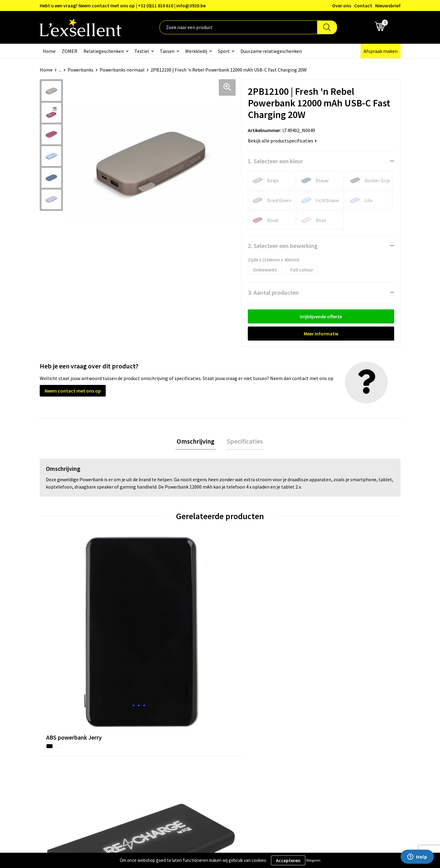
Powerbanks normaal (122, 70)
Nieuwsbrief (388, 6)
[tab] (197, 442)
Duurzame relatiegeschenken (271, 51)
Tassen (167, 51)
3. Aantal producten (273, 292)
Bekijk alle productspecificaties (282, 141)
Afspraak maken (381, 51)
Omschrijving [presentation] (197, 442)
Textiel (142, 51)
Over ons (342, 6)
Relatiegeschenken (104, 51)
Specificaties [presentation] (243, 442)
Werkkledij (196, 51)
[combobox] (238, 27)
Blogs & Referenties (203, 717)
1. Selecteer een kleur (275, 161)
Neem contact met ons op (73, 391)
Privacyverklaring (333, 717)
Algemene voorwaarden (339, 707)
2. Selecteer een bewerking (283, 246)
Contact (363, 6)
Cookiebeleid (328, 726)
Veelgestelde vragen (203, 735)
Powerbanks (81, 70)
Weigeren (313, 860)
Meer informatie (321, 334)
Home (49, 51)
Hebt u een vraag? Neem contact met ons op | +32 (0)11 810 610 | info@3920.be (123, 6)
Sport (224, 51)
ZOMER (70, 51)
